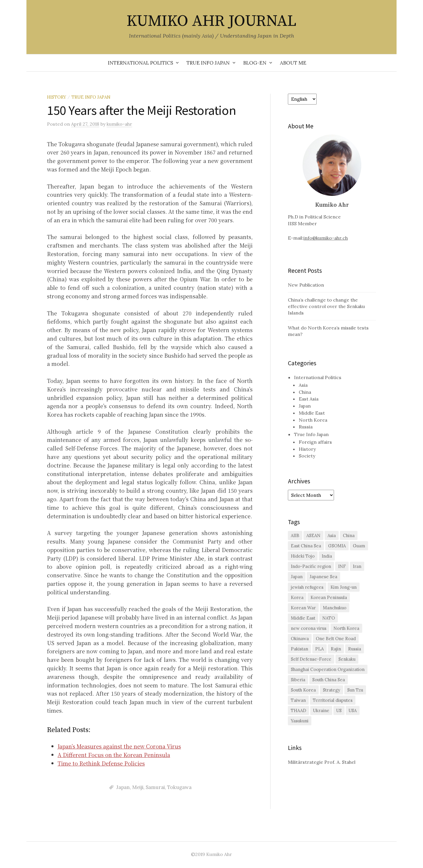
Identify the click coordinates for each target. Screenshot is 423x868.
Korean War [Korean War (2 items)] (303, 608)
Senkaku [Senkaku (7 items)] (347, 659)
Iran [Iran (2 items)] (357, 566)
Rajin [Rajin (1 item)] (336, 649)
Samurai (155, 787)
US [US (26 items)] (339, 710)
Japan (123, 787)
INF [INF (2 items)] (342, 566)
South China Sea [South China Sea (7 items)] (329, 680)
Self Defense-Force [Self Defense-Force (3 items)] (311, 659)
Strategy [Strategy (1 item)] (331, 690)
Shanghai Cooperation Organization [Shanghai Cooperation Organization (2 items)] (328, 669)
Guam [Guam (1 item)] (359, 546)
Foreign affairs (315, 442)
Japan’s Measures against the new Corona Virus (119, 746)
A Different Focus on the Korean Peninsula (114, 755)
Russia (306, 427)
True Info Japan (208, 63)
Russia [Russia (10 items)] (355, 649)
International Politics (140, 63)
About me (293, 63)
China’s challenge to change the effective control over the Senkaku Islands (326, 306)
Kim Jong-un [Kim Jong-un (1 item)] (344, 587)
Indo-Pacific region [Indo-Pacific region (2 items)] (311, 566)
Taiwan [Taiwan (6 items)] (298, 700)
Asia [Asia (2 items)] (332, 535)
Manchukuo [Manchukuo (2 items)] (335, 608)
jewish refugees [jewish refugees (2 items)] (307, 587)
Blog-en (255, 63)
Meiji (138, 787)
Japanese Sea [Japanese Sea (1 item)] (323, 577)
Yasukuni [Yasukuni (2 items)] (300, 721)
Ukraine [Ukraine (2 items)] (321, 710)
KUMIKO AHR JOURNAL (211, 21)
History (57, 97)
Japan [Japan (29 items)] (297, 577)
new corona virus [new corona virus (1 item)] (309, 628)
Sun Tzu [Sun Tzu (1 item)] (355, 690)
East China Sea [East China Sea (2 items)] (306, 546)
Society (307, 456)
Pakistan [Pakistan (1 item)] (299, 649)
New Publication (306, 285)
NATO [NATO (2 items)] (329, 618)
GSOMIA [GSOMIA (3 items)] (337, 546)
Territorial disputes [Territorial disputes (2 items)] (333, 700)
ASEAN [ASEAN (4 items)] (313, 535)
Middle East (312, 413)
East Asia (309, 399)
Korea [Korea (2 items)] (297, 597)
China (305, 392)
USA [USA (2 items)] (353, 710)
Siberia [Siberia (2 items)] (298, 680)
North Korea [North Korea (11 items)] (346, 628)
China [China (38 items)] (349, 535)
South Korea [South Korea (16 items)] (303, 690)
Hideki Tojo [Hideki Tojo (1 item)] (303, 556)
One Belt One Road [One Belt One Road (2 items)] (336, 639)
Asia (303, 385)
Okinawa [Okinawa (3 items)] (300, 639)
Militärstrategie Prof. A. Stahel (322, 762)
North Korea (313, 420)
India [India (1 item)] (327, 556)
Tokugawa (179, 787)
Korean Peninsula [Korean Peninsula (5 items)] (329, 597)
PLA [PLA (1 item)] (319, 649)
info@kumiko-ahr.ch (326, 238)
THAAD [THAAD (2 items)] (298, 710)
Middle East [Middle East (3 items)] (303, 618)
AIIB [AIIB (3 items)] (295, 535)
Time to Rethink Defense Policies (101, 763)
